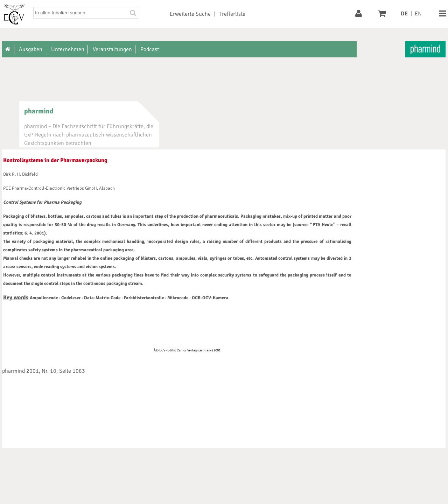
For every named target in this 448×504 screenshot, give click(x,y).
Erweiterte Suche (190, 14)
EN (418, 14)
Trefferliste (232, 14)
